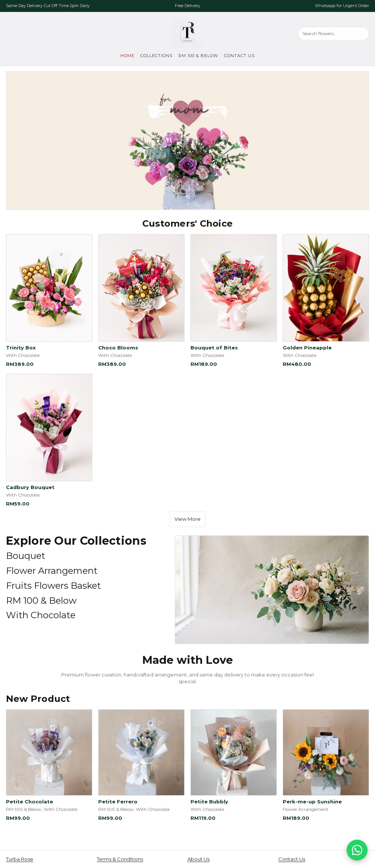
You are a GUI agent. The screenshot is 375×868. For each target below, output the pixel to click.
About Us (199, 859)
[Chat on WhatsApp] (357, 850)
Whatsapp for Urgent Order (342, 6)
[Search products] (334, 33)
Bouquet (26, 556)
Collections (156, 56)
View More (187, 519)
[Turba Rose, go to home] (187, 34)
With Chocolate (41, 615)
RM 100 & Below (198, 56)
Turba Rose (20, 859)
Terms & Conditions (120, 859)
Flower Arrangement (52, 571)
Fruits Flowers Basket (53, 586)
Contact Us (239, 56)
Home (127, 56)
